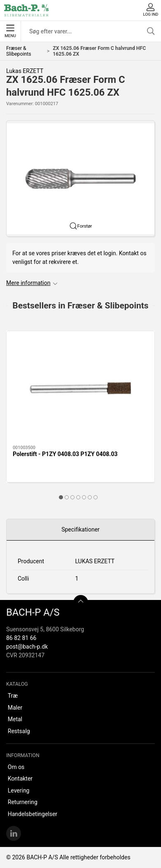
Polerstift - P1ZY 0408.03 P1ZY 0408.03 (65, 454)
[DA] (26, 10)
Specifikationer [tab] (80, 529)
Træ (13, 696)
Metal (15, 719)
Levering (19, 790)
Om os (16, 767)
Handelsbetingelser (33, 814)
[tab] (61, 497)
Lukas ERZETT (25, 71)
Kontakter (20, 779)
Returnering (23, 802)
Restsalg (19, 731)
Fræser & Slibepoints (19, 51)
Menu (10, 31)
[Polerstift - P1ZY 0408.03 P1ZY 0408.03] (80, 388)
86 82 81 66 (21, 638)
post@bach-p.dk (27, 647)
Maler (15, 708)
